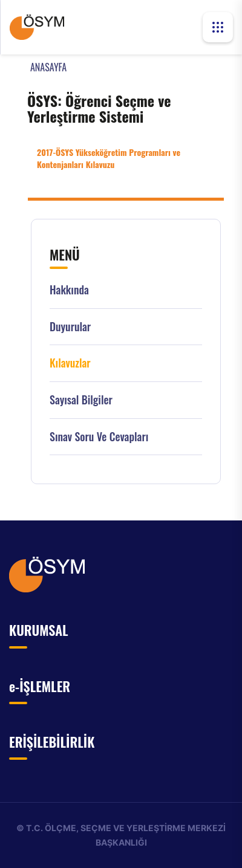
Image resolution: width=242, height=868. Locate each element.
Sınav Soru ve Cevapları (99, 437)
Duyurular (70, 327)
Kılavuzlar (70, 363)
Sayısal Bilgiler (81, 400)
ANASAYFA (48, 67)
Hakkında (69, 290)
